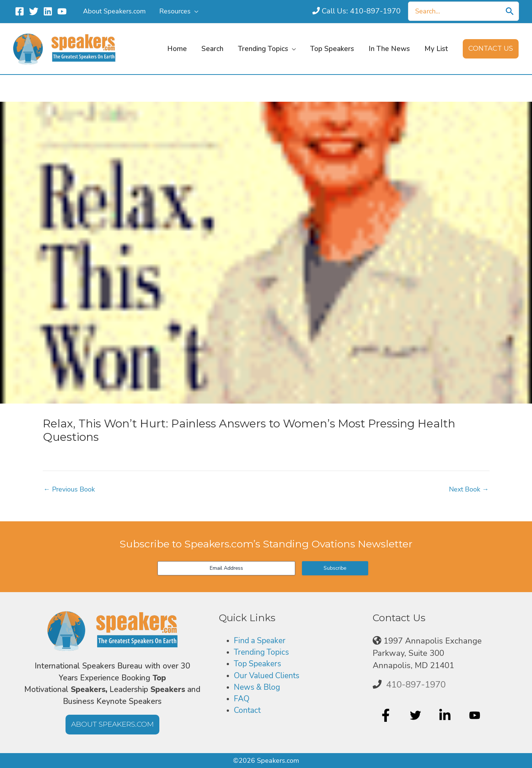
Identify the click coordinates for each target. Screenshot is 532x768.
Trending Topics (263, 653)
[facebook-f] (387, 715)
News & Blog (258, 689)
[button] (194, 11)
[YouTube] (62, 11)
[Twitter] (34, 11)
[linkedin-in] (446, 715)
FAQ (242, 701)
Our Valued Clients (269, 677)
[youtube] (476, 715)
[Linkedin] (48, 11)
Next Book (469, 489)
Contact (248, 714)
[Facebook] (20, 11)
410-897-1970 (416, 685)
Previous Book (69, 489)
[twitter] (416, 715)
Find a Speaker (262, 641)
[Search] (510, 11)
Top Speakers (259, 665)
